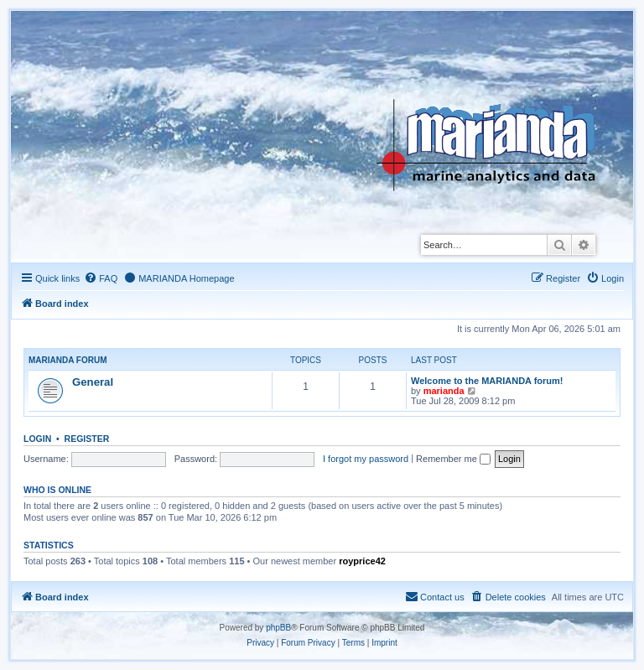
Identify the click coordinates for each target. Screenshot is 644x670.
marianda (444, 391)
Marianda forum (68, 360)
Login (37, 439)
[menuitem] (101, 278)
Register (87, 439)
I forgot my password (366, 459)
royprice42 (362, 561)
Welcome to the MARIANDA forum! (487, 381)
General (93, 382)
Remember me (453, 459)
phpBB (278, 628)
